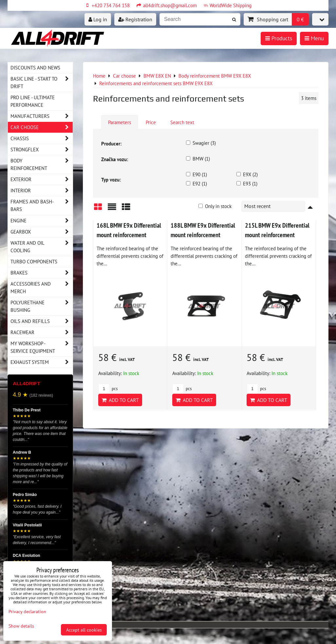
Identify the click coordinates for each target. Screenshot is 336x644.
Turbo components (34, 261)
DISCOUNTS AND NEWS (35, 67)
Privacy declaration (27, 611)
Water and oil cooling (42, 247)
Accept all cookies (84, 630)
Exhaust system (42, 362)
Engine (42, 221)
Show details (21, 626)
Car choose (42, 127)
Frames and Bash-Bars (42, 205)
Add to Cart (120, 400)
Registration (135, 19)
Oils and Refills (42, 321)
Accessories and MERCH (42, 288)
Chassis (42, 138)
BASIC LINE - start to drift (42, 83)
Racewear (42, 332)
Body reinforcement (42, 164)
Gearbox (42, 232)
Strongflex (42, 150)
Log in (98, 19)
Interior (42, 190)
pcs (108, 389)
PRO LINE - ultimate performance (33, 101)
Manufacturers (42, 116)
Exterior (42, 179)
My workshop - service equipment (42, 347)
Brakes (42, 273)
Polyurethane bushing (42, 306)
